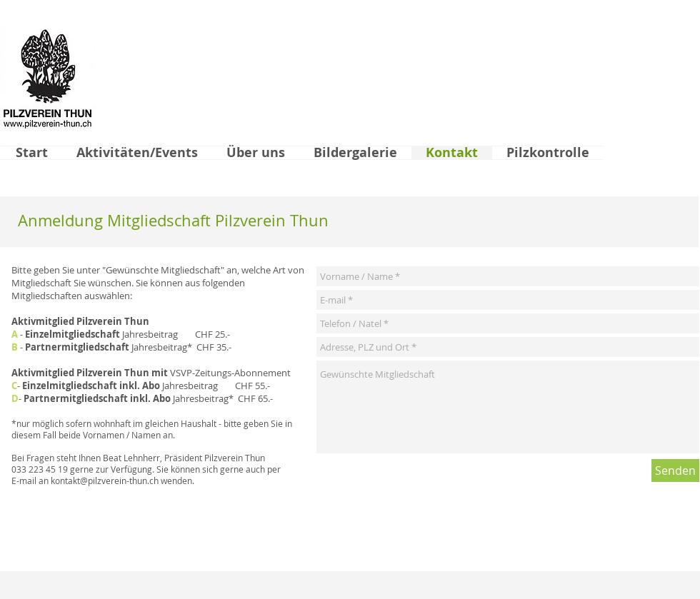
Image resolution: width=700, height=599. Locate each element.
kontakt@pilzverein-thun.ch (105, 480)
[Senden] (675, 470)
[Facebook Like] (629, 565)
